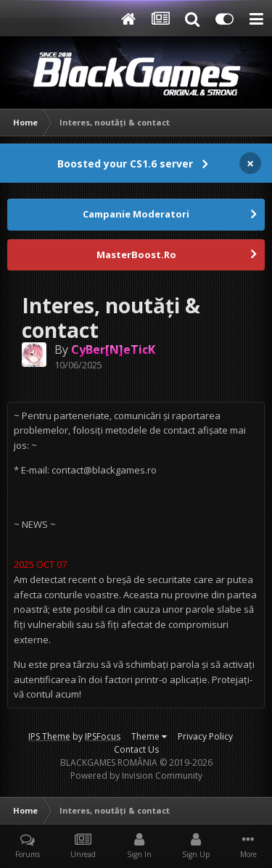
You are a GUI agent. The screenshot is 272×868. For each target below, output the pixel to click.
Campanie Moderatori (136, 214)
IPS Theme (49, 736)
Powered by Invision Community (136, 776)
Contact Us (136, 749)
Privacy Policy (205, 736)
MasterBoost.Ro (136, 255)
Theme (149, 736)
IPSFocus (103, 736)
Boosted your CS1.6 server (125, 164)
